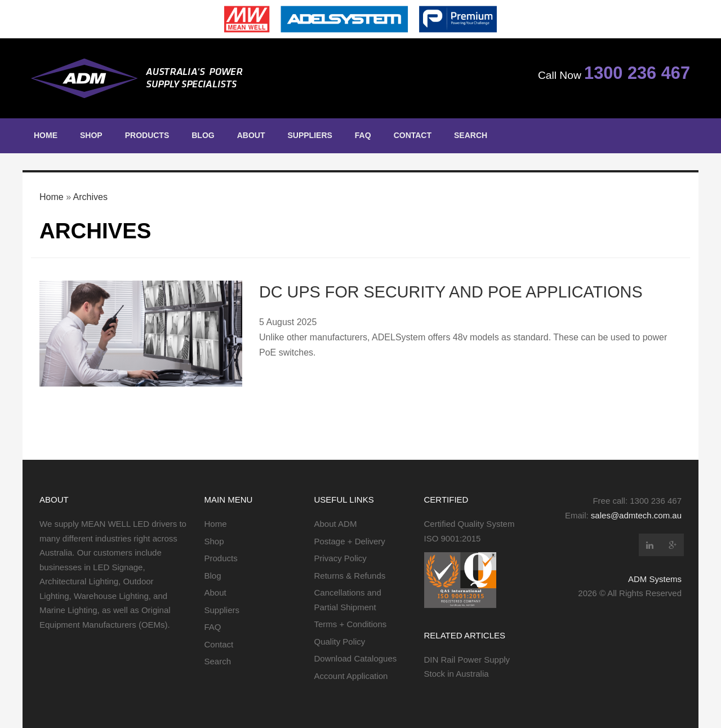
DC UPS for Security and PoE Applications (451, 292)
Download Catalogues (356, 658)
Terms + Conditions (351, 624)
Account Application (351, 676)
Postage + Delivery (350, 541)
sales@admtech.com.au (636, 515)
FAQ (363, 135)
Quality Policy (340, 642)
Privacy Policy (341, 558)
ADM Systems (655, 579)
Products (147, 135)
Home (46, 135)
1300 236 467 (637, 73)
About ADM (336, 524)
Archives (90, 197)
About (251, 135)
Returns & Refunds (350, 576)
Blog (203, 135)
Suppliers (310, 135)
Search (471, 135)
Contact (413, 135)
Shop (91, 135)
